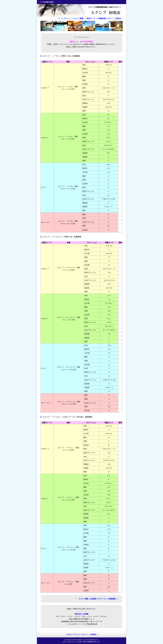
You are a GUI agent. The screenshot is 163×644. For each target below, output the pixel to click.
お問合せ (118, 19)
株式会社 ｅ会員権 (82, 614)
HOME (69, 634)
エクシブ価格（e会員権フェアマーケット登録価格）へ (99, 599)
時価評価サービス (105, 19)
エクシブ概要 (79, 19)
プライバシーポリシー (81, 634)
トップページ (65, 19)
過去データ (91, 19)
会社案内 (93, 634)
